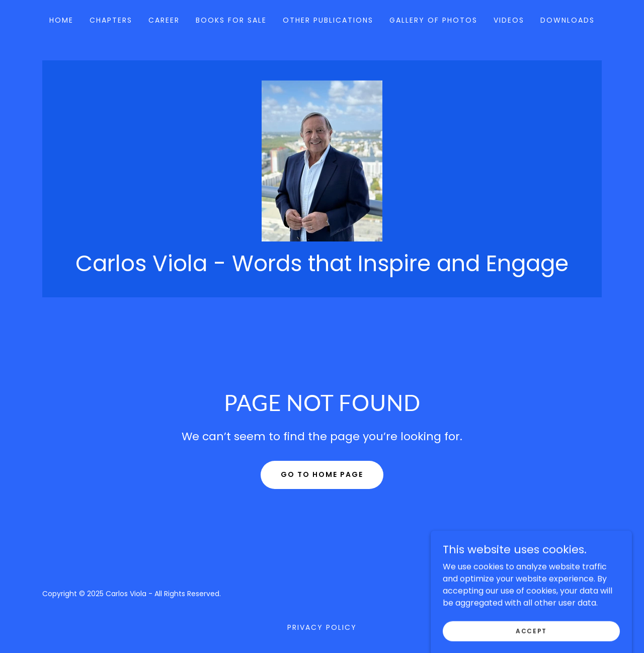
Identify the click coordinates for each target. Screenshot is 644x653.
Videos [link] (509, 20)
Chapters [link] (111, 20)
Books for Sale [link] (231, 20)
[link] (322, 160)
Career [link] (164, 20)
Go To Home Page (322, 474)
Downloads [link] (568, 20)
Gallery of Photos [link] (433, 20)
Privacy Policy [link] (322, 627)
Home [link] (61, 20)
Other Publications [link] (328, 20)
